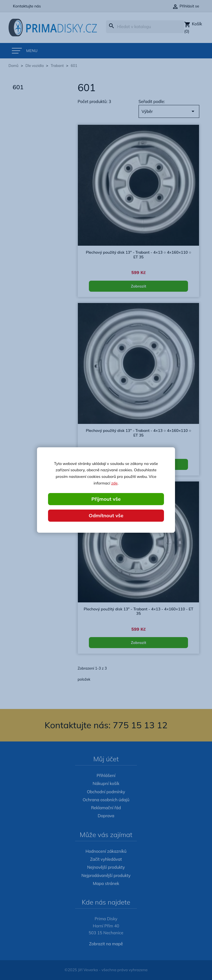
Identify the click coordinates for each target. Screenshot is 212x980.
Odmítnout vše (106, 515)
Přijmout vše (106, 499)
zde (114, 483)
